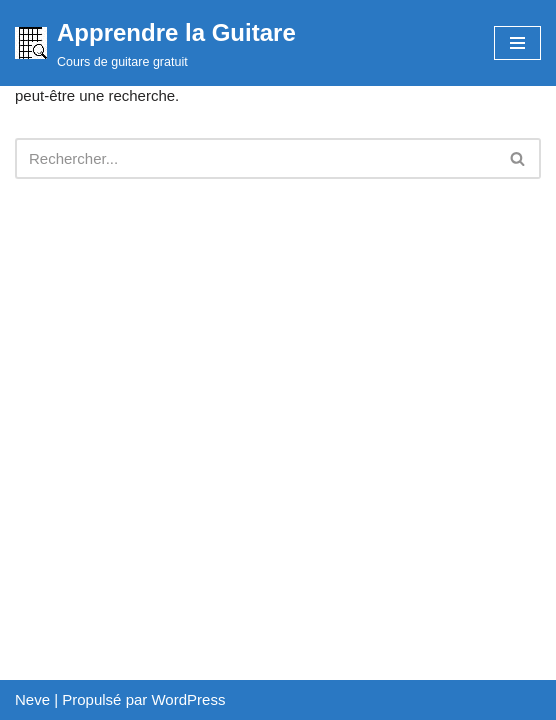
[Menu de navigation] (517, 43)
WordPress (188, 699)
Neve (32, 699)
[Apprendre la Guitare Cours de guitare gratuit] (155, 43)
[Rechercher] (255, 158)
